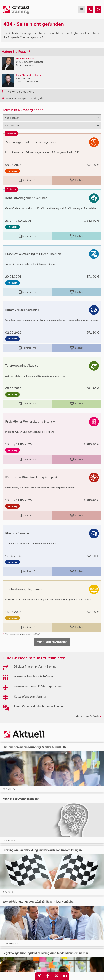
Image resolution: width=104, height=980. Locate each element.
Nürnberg (13, 171)
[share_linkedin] (65, 976)
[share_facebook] (48, 976)
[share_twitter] (56, 976)
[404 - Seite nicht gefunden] (90, 9)
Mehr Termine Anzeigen (52, 642)
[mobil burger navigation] (82, 9)
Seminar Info (27, 180)
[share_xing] (39, 976)
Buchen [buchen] (77, 180)
